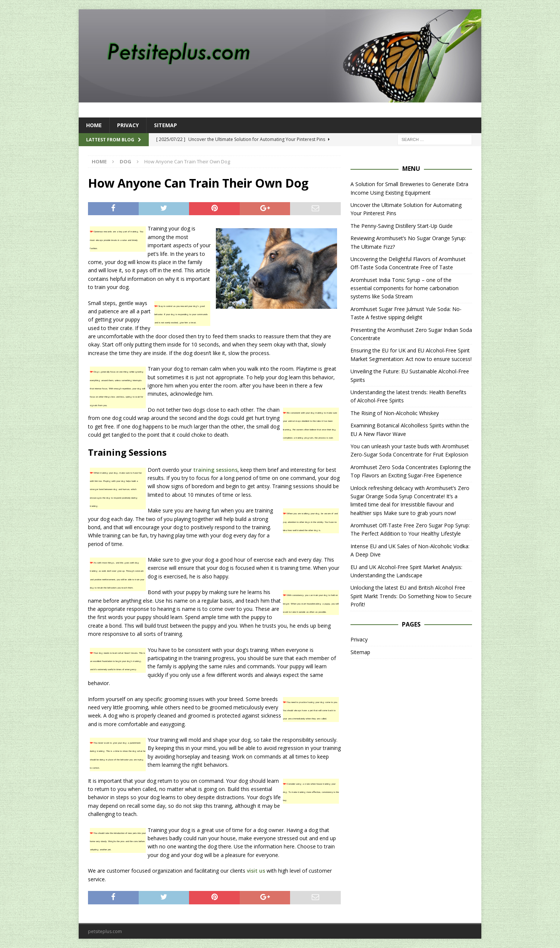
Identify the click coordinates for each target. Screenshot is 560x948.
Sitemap (166, 125)
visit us (256, 871)
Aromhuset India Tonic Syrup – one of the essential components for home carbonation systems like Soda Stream (405, 288)
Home (94, 125)
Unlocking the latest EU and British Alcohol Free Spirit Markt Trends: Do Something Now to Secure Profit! (411, 596)
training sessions (215, 470)
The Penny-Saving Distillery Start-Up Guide (402, 226)
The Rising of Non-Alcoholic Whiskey (395, 413)
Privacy (128, 125)
